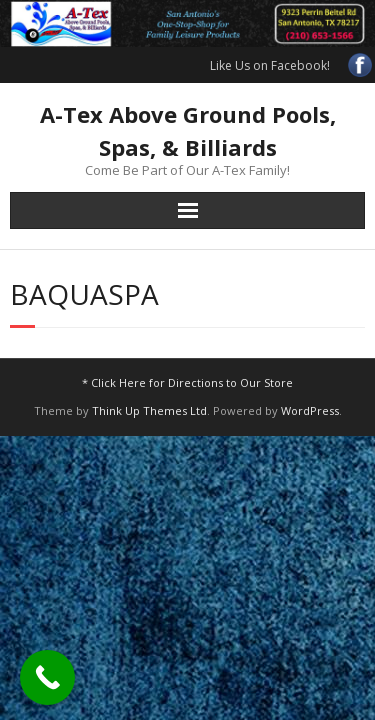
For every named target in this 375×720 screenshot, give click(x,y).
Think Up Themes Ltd (149, 410)
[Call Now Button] (47, 677)
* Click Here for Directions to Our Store (187, 382)
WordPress (310, 410)
